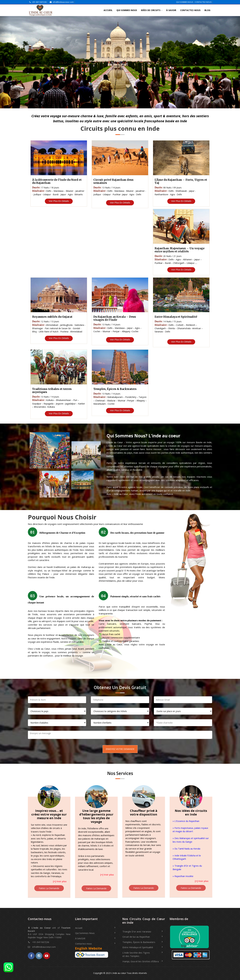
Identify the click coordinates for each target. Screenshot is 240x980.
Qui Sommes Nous (127, 10)
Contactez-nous (190, 10)
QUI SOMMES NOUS (185, 2)
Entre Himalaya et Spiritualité (138, 947)
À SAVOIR (171, 10)
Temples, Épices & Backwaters (139, 942)
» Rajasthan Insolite (183, 876)
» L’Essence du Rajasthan (186, 821)
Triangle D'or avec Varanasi (137, 931)
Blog (207, 10)
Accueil (108, 10)
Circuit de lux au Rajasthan (136, 937)
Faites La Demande (49, 888)
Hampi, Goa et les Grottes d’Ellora (141, 961)
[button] (60, 881)
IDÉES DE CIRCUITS (152, 10)
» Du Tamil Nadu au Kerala (186, 849)
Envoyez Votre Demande (120, 749)
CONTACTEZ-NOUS (203, 2)
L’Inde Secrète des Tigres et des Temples (136, 954)
